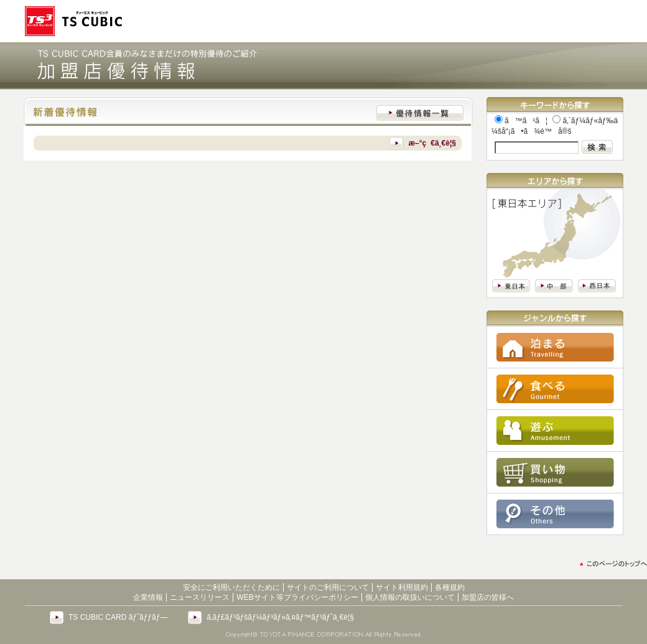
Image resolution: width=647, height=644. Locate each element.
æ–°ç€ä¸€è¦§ (432, 143)
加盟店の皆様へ (488, 597)
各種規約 (450, 587)
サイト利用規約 (402, 587)
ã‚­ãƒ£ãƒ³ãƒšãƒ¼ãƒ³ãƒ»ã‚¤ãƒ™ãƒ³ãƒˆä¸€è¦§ (280, 617)
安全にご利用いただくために (231, 587)
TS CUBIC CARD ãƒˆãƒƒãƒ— (118, 617)
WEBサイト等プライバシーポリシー (297, 597)
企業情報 (148, 597)
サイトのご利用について (328, 587)
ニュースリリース (200, 597)
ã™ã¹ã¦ (521, 121)
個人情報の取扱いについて (410, 597)
